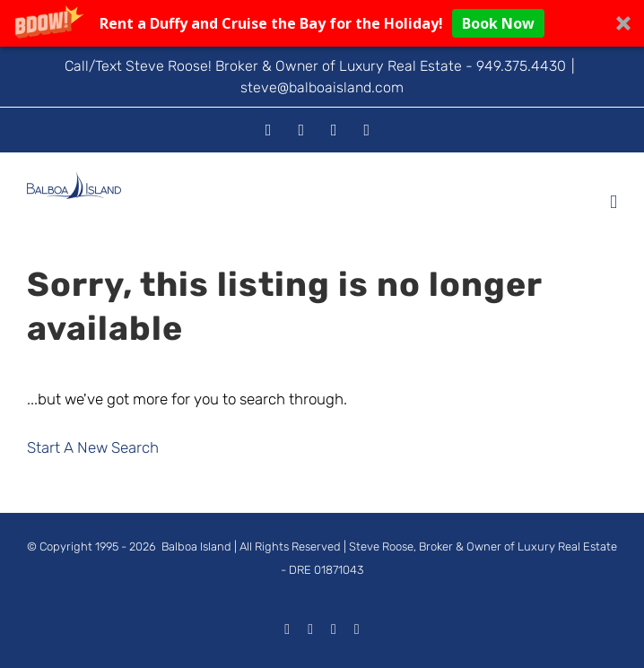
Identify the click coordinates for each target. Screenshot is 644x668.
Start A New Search (93, 447)
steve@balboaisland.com (322, 87)
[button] (322, 23)
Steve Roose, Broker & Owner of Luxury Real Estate (483, 547)
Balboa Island (196, 547)
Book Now (498, 23)
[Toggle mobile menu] (614, 202)
